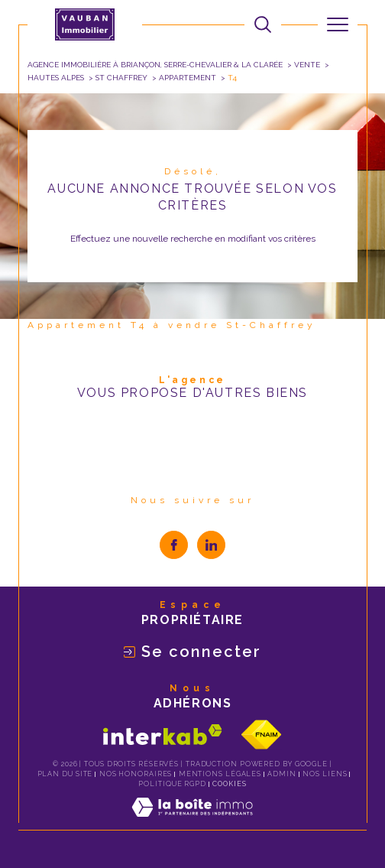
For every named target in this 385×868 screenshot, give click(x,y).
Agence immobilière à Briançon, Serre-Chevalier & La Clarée (155, 65)
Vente (307, 65)
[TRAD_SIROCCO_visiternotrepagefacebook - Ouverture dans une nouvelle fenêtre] (174, 545)
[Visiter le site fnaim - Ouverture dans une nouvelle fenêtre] (261, 735)
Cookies (229, 784)
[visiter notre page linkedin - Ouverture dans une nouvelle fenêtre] (211, 545)
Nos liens (325, 774)
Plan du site (65, 774)
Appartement (188, 78)
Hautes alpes (56, 78)
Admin (282, 774)
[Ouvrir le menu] (338, 24)
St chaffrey (121, 78)
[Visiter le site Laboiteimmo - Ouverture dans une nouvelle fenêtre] (192, 823)
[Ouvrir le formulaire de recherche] (263, 24)
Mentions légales (220, 774)
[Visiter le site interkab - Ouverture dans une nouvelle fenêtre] (163, 735)
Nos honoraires (136, 774)
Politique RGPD (172, 784)
